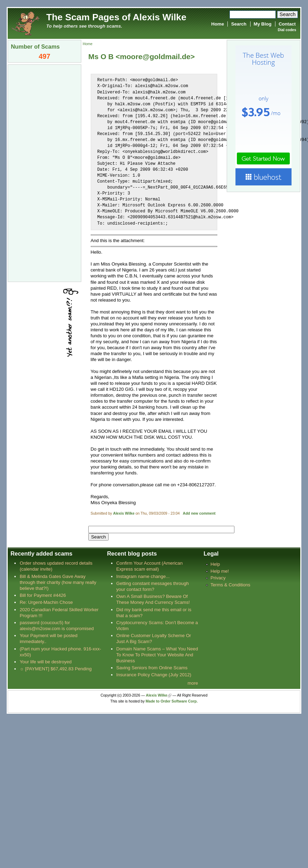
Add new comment (199, 513)
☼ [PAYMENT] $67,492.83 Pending (56, 669)
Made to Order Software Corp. (172, 701)
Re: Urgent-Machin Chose (46, 602)
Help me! (220, 571)
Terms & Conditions (231, 585)
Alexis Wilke (124, 513)
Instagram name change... (143, 576)
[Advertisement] (45, 172)
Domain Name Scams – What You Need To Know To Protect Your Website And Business (157, 655)
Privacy (218, 578)
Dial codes (287, 30)
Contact (287, 24)
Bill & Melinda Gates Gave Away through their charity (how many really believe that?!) (58, 582)
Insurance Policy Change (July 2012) (154, 675)
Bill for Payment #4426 (43, 595)
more (193, 683)
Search (239, 24)
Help (215, 564)
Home (218, 24)
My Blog (263, 24)
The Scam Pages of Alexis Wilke (116, 17)
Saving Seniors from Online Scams (152, 668)
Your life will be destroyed (46, 662)
